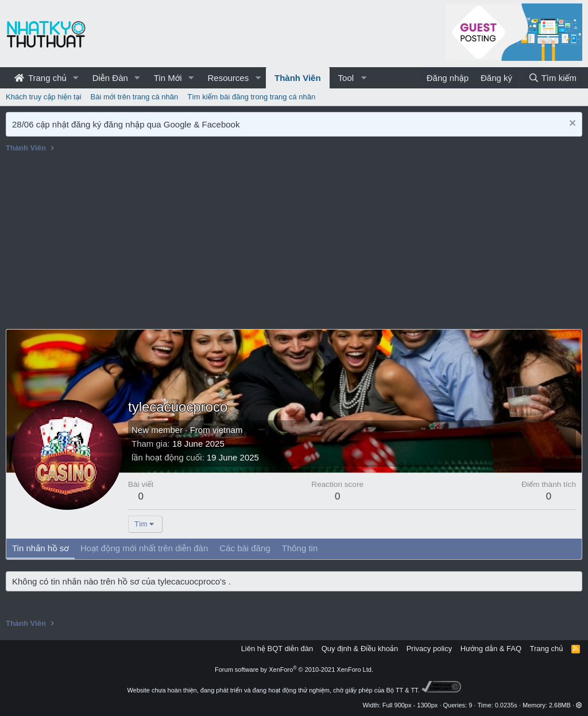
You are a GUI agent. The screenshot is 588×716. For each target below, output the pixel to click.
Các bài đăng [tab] (245, 548)
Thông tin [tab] (300, 548)
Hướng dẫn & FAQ (491, 649)
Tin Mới (168, 78)
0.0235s (506, 705)
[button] (76, 78)
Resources (228, 78)
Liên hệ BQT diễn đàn (277, 649)
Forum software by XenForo (294, 669)
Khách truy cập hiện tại (44, 97)
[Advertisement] (294, 243)
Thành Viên (298, 78)
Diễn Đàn (110, 78)
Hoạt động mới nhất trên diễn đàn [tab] (144, 548)
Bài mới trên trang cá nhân (135, 97)
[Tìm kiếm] (552, 78)
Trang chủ (40, 78)
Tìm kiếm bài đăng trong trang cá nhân (251, 97)
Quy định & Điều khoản (360, 649)
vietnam (228, 430)
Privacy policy (429, 649)
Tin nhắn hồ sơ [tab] (40, 548)
